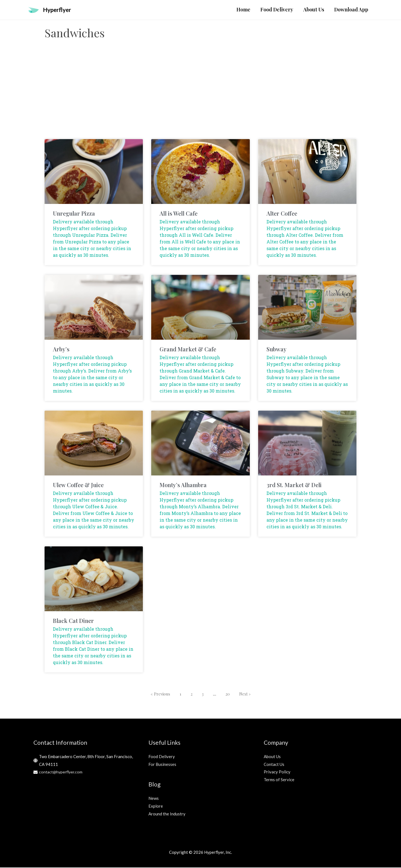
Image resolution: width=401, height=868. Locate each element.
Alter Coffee (282, 214)
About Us (272, 757)
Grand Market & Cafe (188, 349)
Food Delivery (162, 757)
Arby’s (61, 349)
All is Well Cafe (179, 214)
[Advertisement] (200, 95)
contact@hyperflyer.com (62, 772)
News (154, 798)
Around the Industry (167, 814)
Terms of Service (279, 780)
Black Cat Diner (73, 621)
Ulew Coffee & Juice (78, 485)
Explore (156, 806)
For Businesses (162, 765)
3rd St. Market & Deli (294, 485)
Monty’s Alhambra (183, 485)
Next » (245, 694)
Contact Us (274, 765)
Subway (277, 349)
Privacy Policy (277, 772)
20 (227, 694)
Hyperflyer (59, 10)
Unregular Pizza (74, 214)
